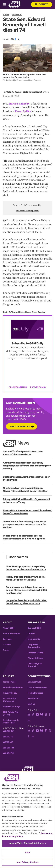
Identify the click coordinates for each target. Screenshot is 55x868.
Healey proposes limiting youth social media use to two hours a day (25, 578)
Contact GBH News (37, 687)
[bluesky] (42, 714)
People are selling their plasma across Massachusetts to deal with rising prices (24, 537)
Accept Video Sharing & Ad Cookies (27, 843)
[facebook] (50, 714)
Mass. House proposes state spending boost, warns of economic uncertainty (26, 568)
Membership (34, 639)
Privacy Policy (38, 387)
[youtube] (37, 714)
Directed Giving (35, 653)
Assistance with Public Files (11, 721)
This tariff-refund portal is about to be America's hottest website (23, 453)
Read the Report (20, 426)
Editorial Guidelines (13, 687)
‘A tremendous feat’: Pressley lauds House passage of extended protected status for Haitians (25, 525)
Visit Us (31, 704)
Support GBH (34, 628)
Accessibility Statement (9, 700)
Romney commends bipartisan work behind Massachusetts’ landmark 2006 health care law (26, 590)
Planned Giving (35, 658)
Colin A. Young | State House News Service (27, 92)
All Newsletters (18, 387)
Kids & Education (12, 634)
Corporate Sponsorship (34, 646)
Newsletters (34, 699)
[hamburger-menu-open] (6, 4)
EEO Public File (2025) (11, 713)
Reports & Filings (12, 707)
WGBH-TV (8, 731)
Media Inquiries (35, 693)
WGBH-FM (8, 748)
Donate (42, 4)
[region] (27, 820)
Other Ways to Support (35, 665)
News (6, 15)
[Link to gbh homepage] (14, 4)
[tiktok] (33, 714)
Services (7, 639)
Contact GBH (34, 682)
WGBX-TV (8, 737)
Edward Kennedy (19, 104)
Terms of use (9, 682)
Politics (17, 15)
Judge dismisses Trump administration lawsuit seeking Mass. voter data (26, 602)
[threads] (46, 714)
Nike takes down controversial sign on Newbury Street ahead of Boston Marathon (26, 489)
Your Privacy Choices (28, 862)
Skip (27, 853)
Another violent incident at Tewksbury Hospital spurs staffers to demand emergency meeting (27, 466)
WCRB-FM (8, 753)
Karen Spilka (23, 111)
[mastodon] (46, 730)
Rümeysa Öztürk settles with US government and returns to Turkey (26, 501)
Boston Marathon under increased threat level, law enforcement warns (27, 512)
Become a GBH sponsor (27, 211)
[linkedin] (29, 720)
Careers (7, 645)
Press (6, 650)
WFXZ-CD (8, 742)
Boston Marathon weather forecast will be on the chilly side (26, 478)
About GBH (9, 628)
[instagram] (29, 714)
